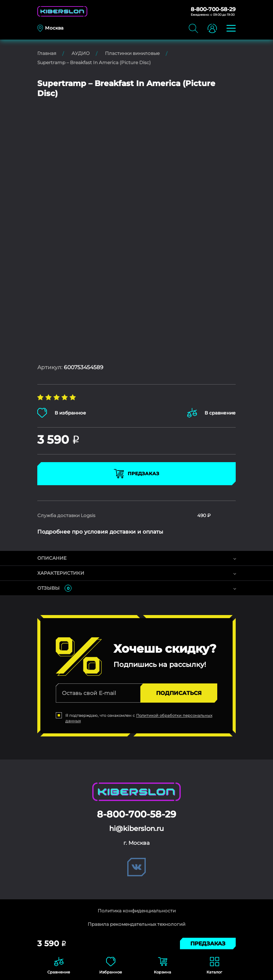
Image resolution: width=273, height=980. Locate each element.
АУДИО (81, 53)
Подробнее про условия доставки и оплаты (100, 532)
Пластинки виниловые (132, 53)
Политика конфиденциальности (137, 911)
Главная (47, 53)
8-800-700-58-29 (213, 9)
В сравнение (211, 413)
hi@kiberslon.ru (136, 829)
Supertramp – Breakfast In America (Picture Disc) (94, 62)
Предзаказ (136, 474)
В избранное (62, 413)
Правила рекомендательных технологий (136, 924)
